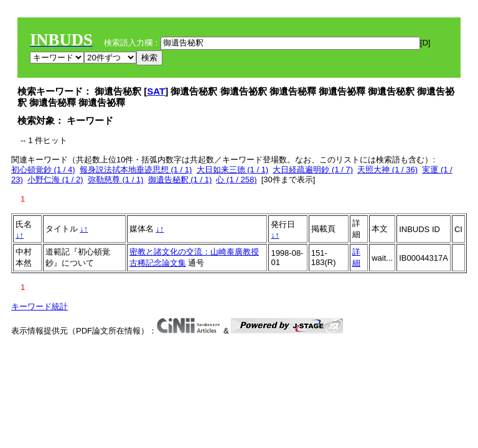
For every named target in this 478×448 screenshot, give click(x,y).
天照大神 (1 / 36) (387, 170)
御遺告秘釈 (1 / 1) (180, 180)
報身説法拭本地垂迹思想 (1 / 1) (136, 170)
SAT (156, 91)
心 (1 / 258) (236, 180)
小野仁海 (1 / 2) (55, 180)
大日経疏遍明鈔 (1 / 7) (313, 170)
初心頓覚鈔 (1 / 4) (43, 170)
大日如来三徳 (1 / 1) (233, 170)
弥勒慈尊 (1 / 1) (116, 180)
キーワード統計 (40, 306)
